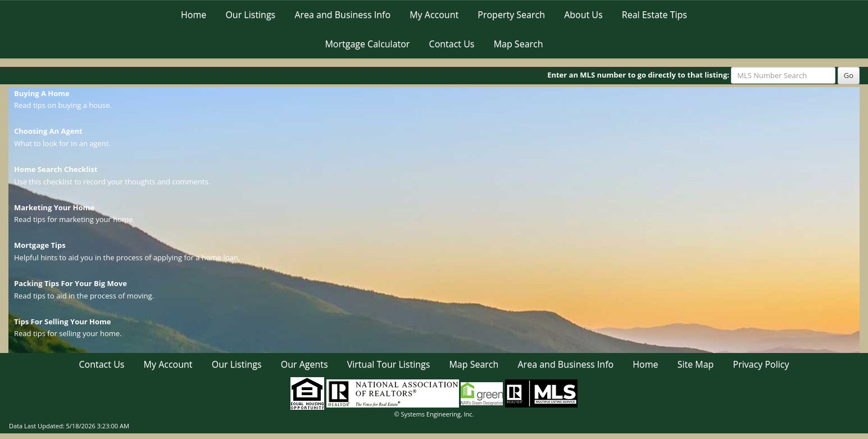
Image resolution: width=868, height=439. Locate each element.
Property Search (511, 15)
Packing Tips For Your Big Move (71, 283)
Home (194, 15)
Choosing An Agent (48, 131)
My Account (434, 15)
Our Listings (250, 15)
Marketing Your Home (54, 207)
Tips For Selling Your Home (62, 322)
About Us (583, 15)
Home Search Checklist (56, 169)
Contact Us (452, 44)
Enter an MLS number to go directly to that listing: (638, 75)
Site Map (696, 364)
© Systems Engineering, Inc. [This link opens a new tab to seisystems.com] (434, 414)
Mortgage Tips (40, 245)
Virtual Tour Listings (389, 364)
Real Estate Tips (655, 15)
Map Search (519, 44)
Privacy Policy (761, 364)
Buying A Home (42, 93)
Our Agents (305, 364)
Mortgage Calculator (367, 44)
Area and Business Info (342, 15)
